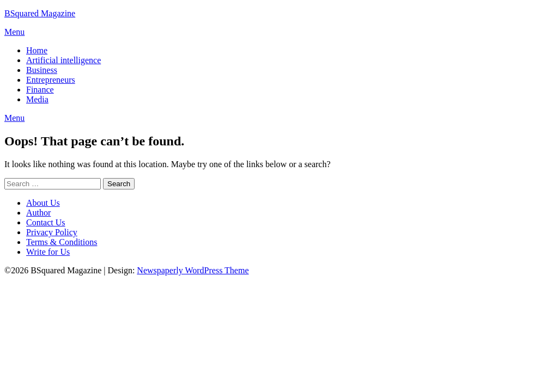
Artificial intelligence (63, 60)
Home (37, 50)
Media (37, 99)
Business (42, 70)
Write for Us (48, 252)
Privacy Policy (52, 232)
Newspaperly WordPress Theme (193, 270)
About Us (43, 203)
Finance (40, 90)
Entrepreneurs (51, 80)
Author (38, 213)
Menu (14, 32)
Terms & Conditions (62, 242)
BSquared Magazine (40, 13)
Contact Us (46, 222)
